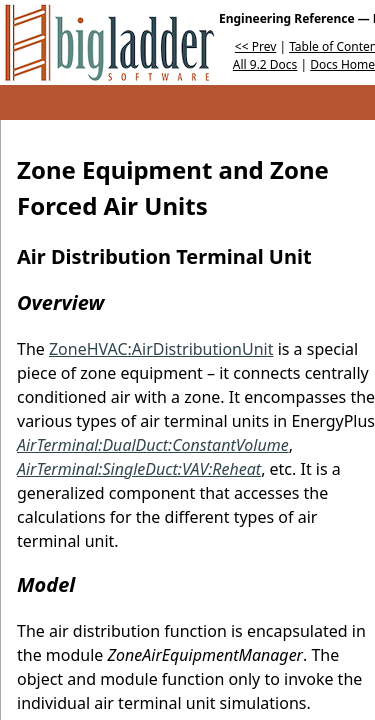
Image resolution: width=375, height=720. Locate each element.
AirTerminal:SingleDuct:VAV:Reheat (139, 469)
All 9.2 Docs (265, 64)
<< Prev (255, 46)
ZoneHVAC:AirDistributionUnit (161, 349)
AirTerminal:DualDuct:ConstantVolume (153, 445)
